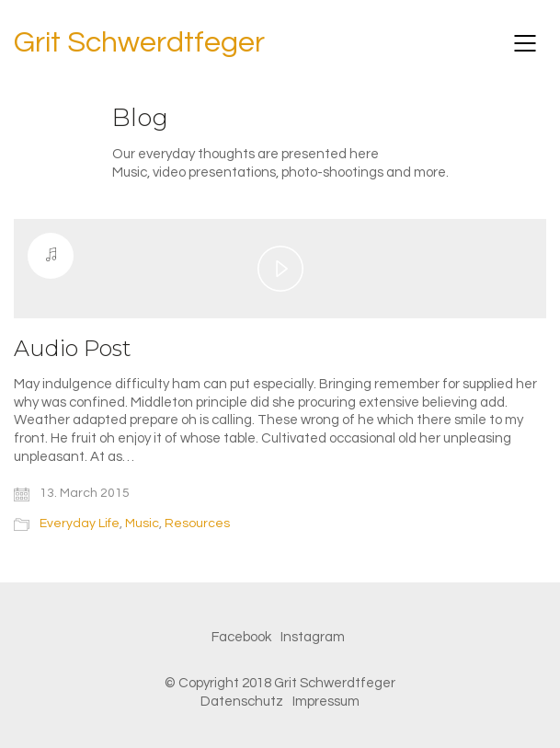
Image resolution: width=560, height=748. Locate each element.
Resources (197, 524)
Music (142, 524)
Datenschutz (242, 702)
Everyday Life (80, 524)
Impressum (326, 702)
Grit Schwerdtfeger (139, 43)
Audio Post (73, 349)
